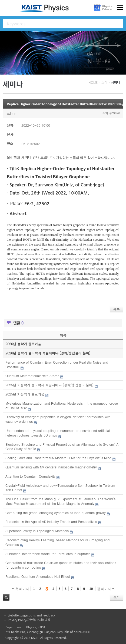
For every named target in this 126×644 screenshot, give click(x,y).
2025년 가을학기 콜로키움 (25, 394)
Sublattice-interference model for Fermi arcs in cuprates (48, 554)
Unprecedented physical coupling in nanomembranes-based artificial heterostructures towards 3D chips (58, 433)
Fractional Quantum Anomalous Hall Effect (38, 576)
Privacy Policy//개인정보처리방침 (29, 620)
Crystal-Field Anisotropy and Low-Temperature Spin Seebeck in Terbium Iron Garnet (60, 488)
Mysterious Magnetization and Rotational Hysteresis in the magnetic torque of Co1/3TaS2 (62, 405)
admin (11, 113)
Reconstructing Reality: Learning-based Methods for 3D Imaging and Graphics (57, 542)
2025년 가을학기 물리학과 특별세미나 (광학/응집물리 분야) (49, 385)
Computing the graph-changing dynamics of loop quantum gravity (56, 513)
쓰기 (117, 597)
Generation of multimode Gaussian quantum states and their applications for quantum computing (61, 565)
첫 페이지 (21, 589)
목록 (117, 309)
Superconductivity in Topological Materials (37, 531)
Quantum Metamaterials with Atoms (32, 376)
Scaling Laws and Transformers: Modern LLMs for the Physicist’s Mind (58, 458)
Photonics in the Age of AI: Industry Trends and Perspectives (51, 521)
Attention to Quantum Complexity (30, 476)
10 (91, 589)
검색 (6, 597)
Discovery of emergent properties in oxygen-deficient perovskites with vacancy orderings (58, 419)
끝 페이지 (106, 589)
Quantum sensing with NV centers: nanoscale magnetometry (51, 467)
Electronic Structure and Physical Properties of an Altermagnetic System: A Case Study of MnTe (62, 447)
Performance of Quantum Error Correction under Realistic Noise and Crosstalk (57, 364)
